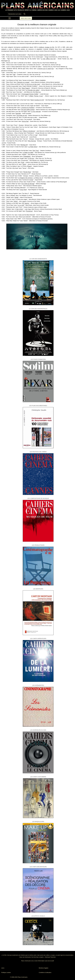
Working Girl (24, 145)
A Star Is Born (19, 209)
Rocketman (29, 211)
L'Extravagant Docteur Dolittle (30, 94)
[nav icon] (10, 18)
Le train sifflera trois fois (48, 59)
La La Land (21, 205)
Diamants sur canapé (23, 82)
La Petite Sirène (33, 147)
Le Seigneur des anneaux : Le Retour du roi (31, 178)
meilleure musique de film (47, 47)
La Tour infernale (36, 112)
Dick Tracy (36, 151)
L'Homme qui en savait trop (45, 69)
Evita (23, 162)
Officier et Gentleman (29, 131)
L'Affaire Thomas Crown (36, 96)
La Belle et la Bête (28, 152)
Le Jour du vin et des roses (32, 84)
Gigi (14, 74)
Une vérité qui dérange (28, 184)
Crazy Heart (23, 190)
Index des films (26, 18)
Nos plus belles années (28, 110)
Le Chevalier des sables (32, 90)
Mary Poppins (26, 88)
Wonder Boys (27, 172)
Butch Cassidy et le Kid (37, 100)
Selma (16, 201)
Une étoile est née (22, 115)
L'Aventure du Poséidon (28, 108)
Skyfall (16, 197)
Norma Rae (25, 121)
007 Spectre (26, 203)
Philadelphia (27, 156)
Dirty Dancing (32, 141)
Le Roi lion (31, 158)
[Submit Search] (25, 14)
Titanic (24, 164)
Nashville (18, 113)
